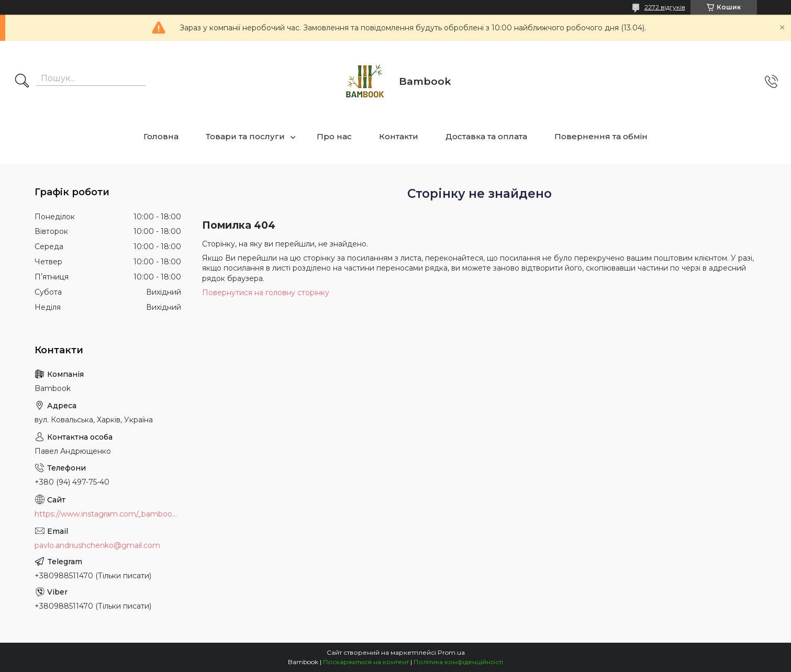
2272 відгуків (665, 7)
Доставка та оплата (486, 136)
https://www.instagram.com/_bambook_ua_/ (108, 514)
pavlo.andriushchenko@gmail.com (97, 545)
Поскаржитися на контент (366, 662)
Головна (161, 136)
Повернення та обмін (601, 136)
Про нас (334, 136)
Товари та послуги (245, 136)
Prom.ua (451, 652)
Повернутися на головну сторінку (266, 293)
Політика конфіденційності (458, 662)
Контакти (399, 136)
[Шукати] (22, 82)
